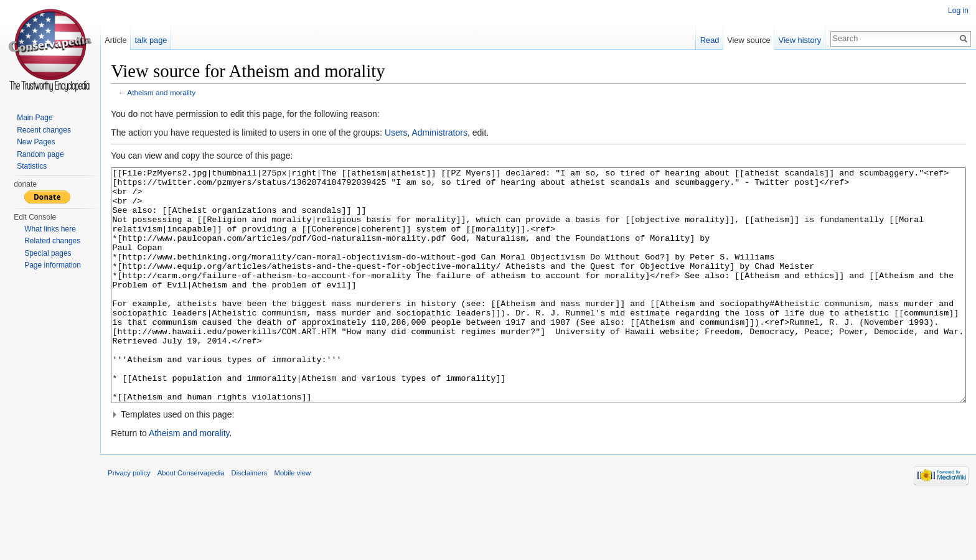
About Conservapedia (205, 531)
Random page (40, 154)
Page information (53, 265)
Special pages (48, 253)
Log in (956, 11)
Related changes (52, 241)
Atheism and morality (176, 95)
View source (744, 40)
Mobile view (306, 531)
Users (411, 135)
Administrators (453, 135)
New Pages (36, 142)
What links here (50, 229)
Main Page (35, 118)
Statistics (32, 166)
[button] (543, 464)
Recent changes (44, 130)
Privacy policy (143, 531)
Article (125, 40)
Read (705, 40)
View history (795, 40)
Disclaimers (263, 531)
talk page (161, 40)
